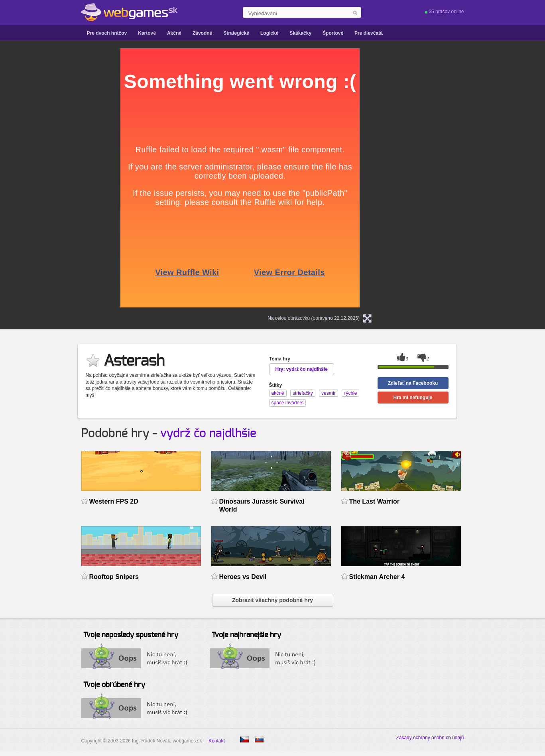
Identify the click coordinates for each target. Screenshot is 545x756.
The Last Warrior (374, 501)
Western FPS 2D (114, 501)
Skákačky (300, 33)
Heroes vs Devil (243, 577)
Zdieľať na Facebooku (413, 383)
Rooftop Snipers (114, 577)
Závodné (202, 33)
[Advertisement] (41, 168)
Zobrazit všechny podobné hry (272, 600)
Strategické (236, 33)
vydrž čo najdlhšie (208, 433)
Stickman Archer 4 (377, 577)
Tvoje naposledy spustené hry (131, 635)
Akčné (174, 33)
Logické (269, 33)
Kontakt (217, 741)
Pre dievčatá (369, 33)
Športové (333, 33)
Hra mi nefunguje (413, 398)
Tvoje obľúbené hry (114, 685)
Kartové (147, 33)
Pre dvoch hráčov (107, 33)
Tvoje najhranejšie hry (246, 635)
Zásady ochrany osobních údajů (430, 738)
